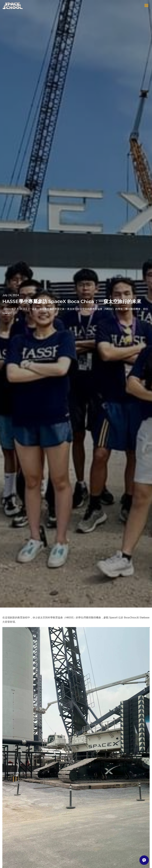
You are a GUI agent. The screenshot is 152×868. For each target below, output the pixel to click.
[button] (146, 6)
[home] (13, 6)
